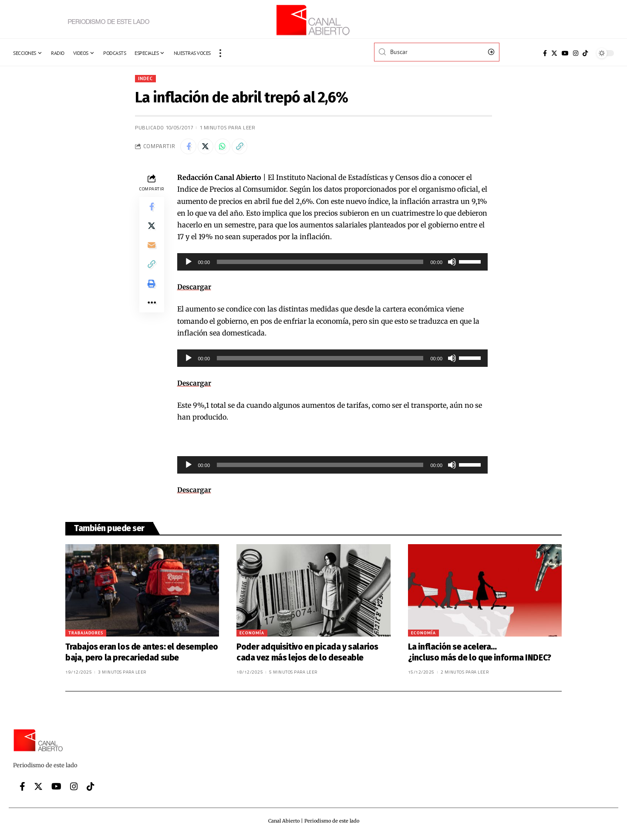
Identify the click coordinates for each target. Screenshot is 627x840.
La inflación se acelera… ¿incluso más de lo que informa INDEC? (481, 654)
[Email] (152, 251)
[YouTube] (565, 53)
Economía (252, 635)
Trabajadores (86, 635)
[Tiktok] (585, 53)
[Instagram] (576, 53)
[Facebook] (545, 53)
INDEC (146, 79)
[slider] (320, 264)
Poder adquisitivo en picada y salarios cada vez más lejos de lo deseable (307, 654)
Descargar (194, 289)
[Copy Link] (245, 148)
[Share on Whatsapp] (226, 148)
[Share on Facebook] (189, 148)
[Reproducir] (189, 264)
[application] (333, 264)
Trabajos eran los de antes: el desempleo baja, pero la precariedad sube (142, 654)
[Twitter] (554, 53)
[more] (220, 53)
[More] (152, 314)
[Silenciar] (452, 264)
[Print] (152, 293)
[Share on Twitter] (208, 148)
